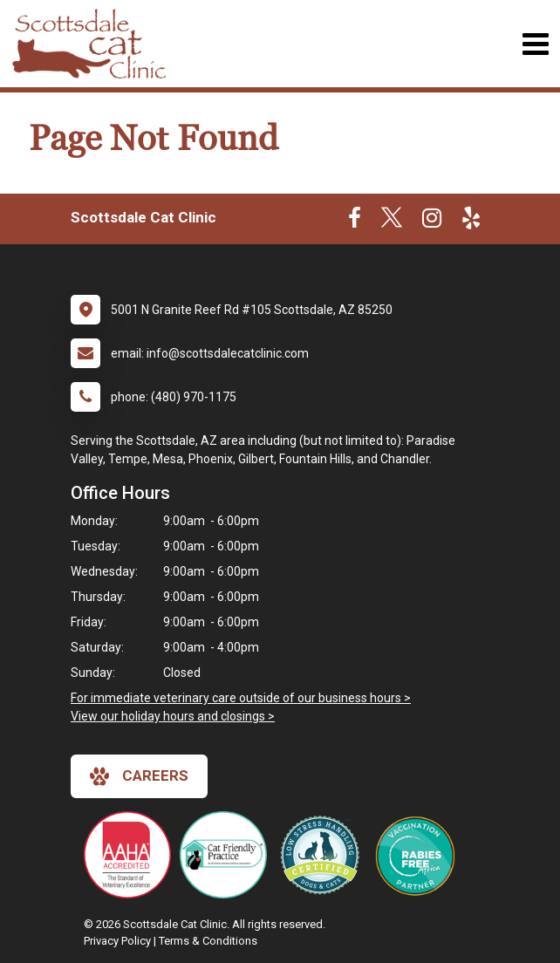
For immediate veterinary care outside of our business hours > (241, 698)
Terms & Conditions (208, 941)
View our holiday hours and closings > (173, 716)
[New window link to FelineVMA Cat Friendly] (228, 855)
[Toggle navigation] (535, 44)
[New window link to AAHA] (132, 855)
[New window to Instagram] (432, 222)
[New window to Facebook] (355, 222)
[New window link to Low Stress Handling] (324, 855)
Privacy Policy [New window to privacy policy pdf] (117, 941)
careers (139, 776)
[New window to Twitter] (392, 222)
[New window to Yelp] (471, 222)
